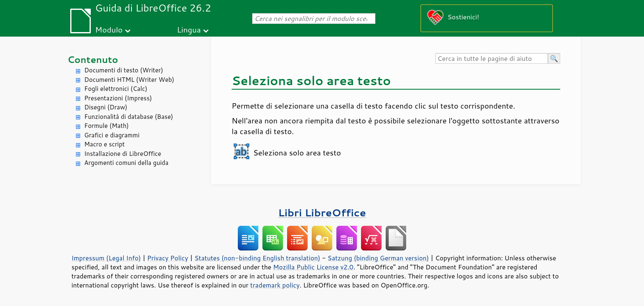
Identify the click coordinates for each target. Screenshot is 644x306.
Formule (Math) (106, 126)
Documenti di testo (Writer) (124, 70)
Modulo (109, 29)
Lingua (189, 29)
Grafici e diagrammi (112, 135)
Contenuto (93, 59)
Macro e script (105, 144)
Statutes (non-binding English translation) (257, 258)
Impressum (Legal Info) (106, 258)
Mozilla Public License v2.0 (313, 267)
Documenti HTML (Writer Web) (129, 80)
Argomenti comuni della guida (126, 163)
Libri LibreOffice (322, 212)
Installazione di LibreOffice (123, 154)
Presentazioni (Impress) (118, 98)
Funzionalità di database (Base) (129, 117)
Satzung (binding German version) (378, 258)
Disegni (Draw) (106, 107)
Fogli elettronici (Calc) (116, 89)
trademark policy (275, 285)
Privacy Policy (168, 258)
